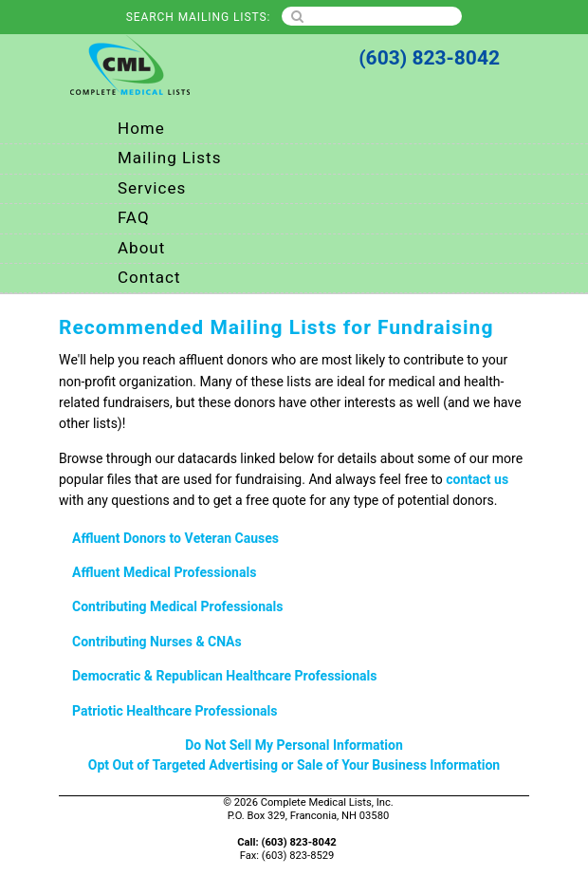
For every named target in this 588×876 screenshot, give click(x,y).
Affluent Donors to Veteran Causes (175, 539)
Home (141, 129)
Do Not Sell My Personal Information (294, 746)
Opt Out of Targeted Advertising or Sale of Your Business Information (294, 765)
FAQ (134, 218)
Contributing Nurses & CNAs (157, 642)
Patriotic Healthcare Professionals (175, 711)
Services (152, 188)
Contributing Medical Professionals (178, 607)
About (141, 248)
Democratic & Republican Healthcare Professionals (225, 676)
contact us (477, 480)
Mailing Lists (169, 158)
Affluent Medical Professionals (164, 573)
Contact (149, 278)
